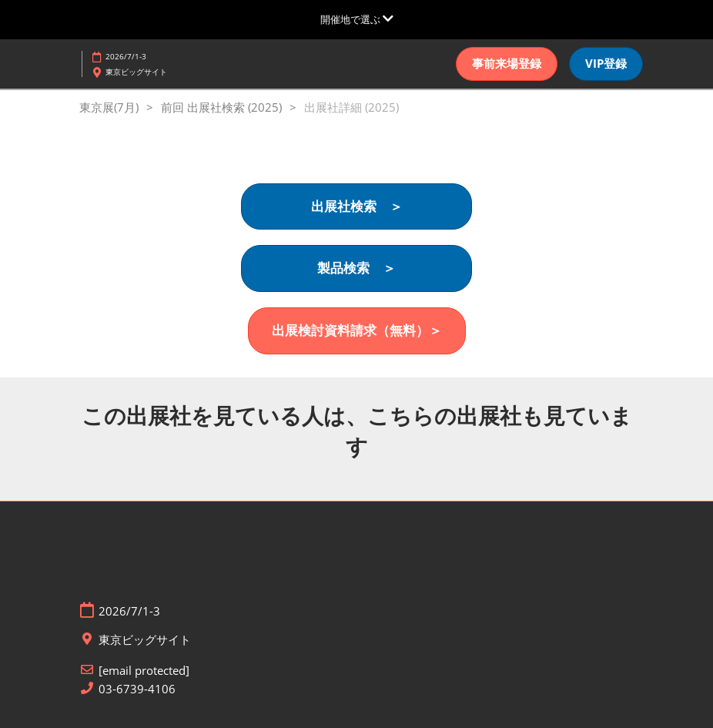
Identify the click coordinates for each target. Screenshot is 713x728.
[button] (507, 64)
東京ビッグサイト (136, 72)
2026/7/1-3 (126, 56)
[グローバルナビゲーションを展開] (357, 19)
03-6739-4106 (137, 689)
